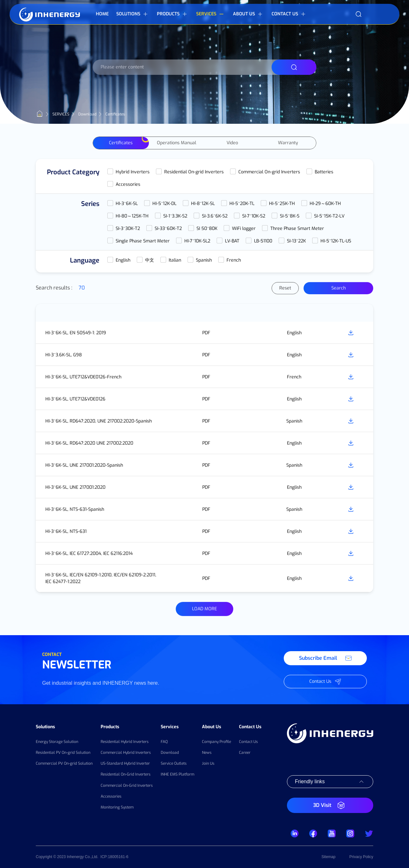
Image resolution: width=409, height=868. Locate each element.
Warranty (288, 144)
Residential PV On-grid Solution (63, 753)
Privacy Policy (361, 857)
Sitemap (328, 857)
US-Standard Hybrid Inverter (125, 763)
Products (110, 727)
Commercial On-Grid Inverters (127, 785)
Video (232, 144)
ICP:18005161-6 (114, 857)
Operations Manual (177, 144)
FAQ (164, 742)
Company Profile (216, 742)
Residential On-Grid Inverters (126, 774)
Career (245, 753)
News (207, 753)
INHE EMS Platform (177, 774)
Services (170, 727)
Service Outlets (174, 763)
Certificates (121, 144)
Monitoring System (117, 807)
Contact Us (250, 727)
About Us (212, 727)
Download (170, 753)
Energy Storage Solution (57, 742)
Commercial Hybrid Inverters (126, 753)
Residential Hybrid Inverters (125, 742)
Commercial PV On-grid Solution (64, 763)
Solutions (45, 727)
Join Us (208, 763)
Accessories (111, 796)
